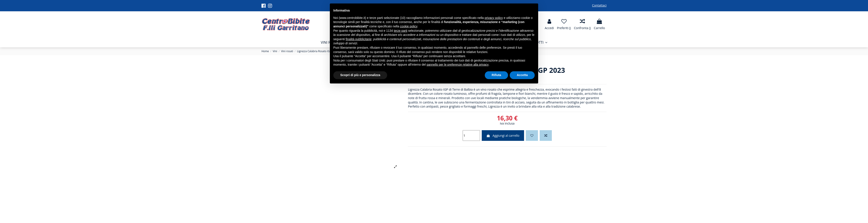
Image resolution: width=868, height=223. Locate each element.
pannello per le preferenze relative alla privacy (458, 65)
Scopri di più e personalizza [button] (360, 75)
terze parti (401, 31)
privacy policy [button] (494, 18)
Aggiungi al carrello (503, 136)
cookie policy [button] (409, 26)
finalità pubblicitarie (359, 39)
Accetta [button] (522, 75)
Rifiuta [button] (496, 75)
